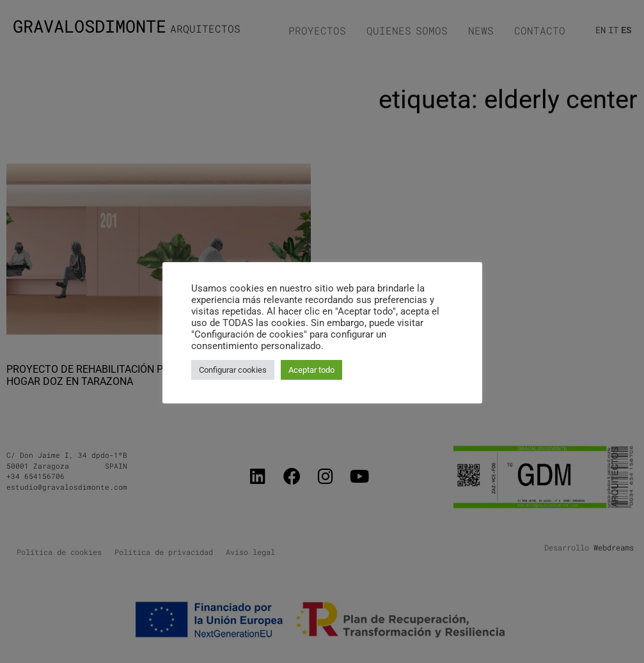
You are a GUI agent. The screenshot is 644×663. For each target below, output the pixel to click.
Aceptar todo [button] (311, 370)
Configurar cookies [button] (233, 370)
